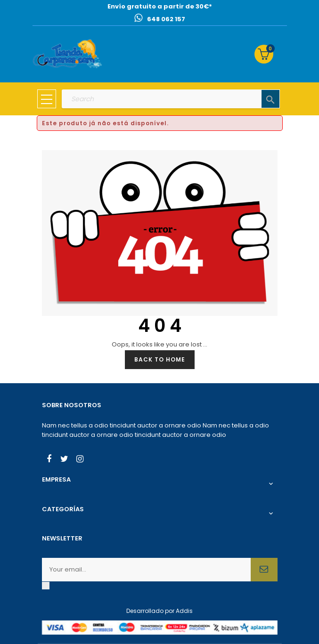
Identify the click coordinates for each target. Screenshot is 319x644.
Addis (184, 611)
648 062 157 (166, 19)
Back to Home (160, 359)
